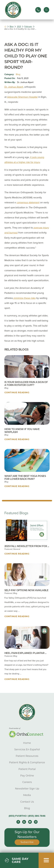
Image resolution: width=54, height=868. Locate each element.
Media (27, 795)
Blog (12, 26)
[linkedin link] (24, 822)
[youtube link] (30, 822)
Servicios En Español (27, 749)
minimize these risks (24, 298)
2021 (19, 26)
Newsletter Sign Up (27, 789)
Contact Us (27, 802)
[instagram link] (36, 822)
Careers (27, 782)
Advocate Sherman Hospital (22, 97)
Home (27, 743)
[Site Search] (46, 10)
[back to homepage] (5, 27)
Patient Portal (27, 769)
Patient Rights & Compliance (27, 762)
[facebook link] (18, 822)
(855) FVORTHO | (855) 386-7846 (27, 816)
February (28, 26)
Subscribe (27, 842)
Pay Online (27, 776)
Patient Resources (27, 756)
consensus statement (28, 202)
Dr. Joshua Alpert (14, 87)
